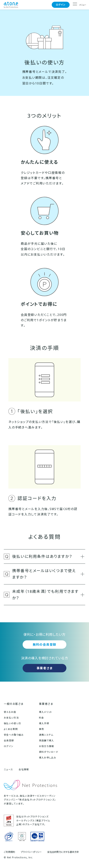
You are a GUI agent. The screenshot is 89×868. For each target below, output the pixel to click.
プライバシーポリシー (31, 852)
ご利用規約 (9, 852)
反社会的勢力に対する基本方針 (63, 852)
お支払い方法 (11, 718)
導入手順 (44, 723)
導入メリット (46, 712)
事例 (42, 729)
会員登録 (9, 740)
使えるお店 (10, 712)
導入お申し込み (48, 758)
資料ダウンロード (49, 752)
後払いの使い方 (12, 723)
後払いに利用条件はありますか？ (48, 556)
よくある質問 (11, 729)
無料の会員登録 (44, 645)
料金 (42, 718)
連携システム (46, 735)
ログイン (61, 5)
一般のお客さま (14, 704)
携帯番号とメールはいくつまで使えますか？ (48, 574)
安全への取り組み (14, 735)
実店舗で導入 (46, 740)
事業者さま (45, 668)
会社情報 (24, 769)
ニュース (8, 769)
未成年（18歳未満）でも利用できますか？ (48, 595)
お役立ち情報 (46, 746)
